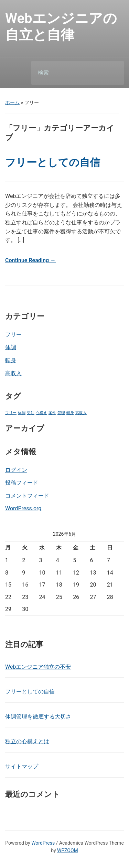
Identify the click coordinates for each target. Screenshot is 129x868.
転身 (11, 360)
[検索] (69, 73)
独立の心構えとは (27, 741)
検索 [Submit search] (113, 73)
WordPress (43, 843)
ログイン (16, 470)
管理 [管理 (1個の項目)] (61, 413)
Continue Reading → (30, 260)
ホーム (12, 102)
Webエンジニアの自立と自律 (61, 27)
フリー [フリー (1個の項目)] (11, 413)
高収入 (13, 373)
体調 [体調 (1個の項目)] (22, 413)
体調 (11, 347)
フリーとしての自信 (53, 162)
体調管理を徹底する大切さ (38, 717)
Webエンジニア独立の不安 (38, 667)
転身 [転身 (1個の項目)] (70, 413)
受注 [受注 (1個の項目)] (31, 413)
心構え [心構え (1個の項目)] (41, 413)
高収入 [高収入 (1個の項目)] (81, 413)
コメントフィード (27, 496)
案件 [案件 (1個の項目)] (52, 413)
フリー (13, 335)
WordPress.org (23, 508)
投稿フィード (22, 483)
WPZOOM (68, 850)
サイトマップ (22, 766)
